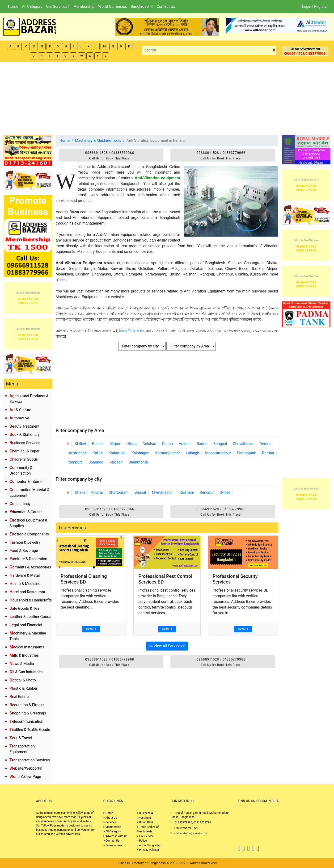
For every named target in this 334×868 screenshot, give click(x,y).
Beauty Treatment (24, 426)
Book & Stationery (25, 435)
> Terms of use (113, 845)
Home (13, 6)
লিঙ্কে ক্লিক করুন (132, 331)
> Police (142, 841)
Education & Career (26, 512)
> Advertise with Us (115, 836)
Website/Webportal (26, 768)
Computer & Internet (27, 482)
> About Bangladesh (150, 845)
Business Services (25, 443)
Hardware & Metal (25, 575)
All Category (32, 6)
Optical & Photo (23, 680)
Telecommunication (26, 721)
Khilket (80, 444)
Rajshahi (187, 492)
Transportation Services (30, 760)
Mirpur (115, 444)
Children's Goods (24, 459)
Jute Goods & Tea (24, 608)
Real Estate (19, 697)
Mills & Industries (24, 655)
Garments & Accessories (30, 567)
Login (307, 6)
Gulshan (149, 444)
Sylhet (225, 492)
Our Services (58, 6)
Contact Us (166, 6)
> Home (108, 813)
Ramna (268, 453)
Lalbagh (192, 453)
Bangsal (220, 444)
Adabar (185, 444)
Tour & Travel (21, 738)
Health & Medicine (25, 584)
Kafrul (97, 453)
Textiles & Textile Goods (30, 730)
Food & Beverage (24, 551)
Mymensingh (163, 492)
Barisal (140, 492)
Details (91, 629)
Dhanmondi (138, 462)
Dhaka (80, 492)
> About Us (110, 818)
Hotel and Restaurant (27, 592)
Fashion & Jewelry (25, 542)
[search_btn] (274, 50)
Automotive (19, 418)
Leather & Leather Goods (30, 617)
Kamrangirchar (167, 453)
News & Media (22, 664)
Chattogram (119, 492)
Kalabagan (140, 453)
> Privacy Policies (148, 850)
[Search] (207, 50)
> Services (110, 822)
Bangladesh (142, 6)
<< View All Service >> (167, 646)
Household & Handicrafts (31, 600)
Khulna (97, 492)
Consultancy (20, 504)
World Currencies (113, 6)
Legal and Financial (26, 625)
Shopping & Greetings (28, 713)
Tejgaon (116, 462)
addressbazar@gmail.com (190, 833)
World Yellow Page (25, 777)
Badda (202, 444)
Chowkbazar (243, 444)
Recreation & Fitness (27, 705)
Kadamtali (117, 453)
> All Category (112, 831)
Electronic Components (29, 534)
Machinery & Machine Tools (98, 140)
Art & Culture (20, 410)
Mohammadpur (218, 453)
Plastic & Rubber (23, 688)
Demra (265, 444)
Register (321, 6)
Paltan (167, 444)
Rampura (75, 462)
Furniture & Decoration (28, 559)
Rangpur (207, 492)
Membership (84, 6)
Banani (98, 444)
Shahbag (96, 462)
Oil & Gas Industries (26, 672)
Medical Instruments (27, 647)
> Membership (112, 827)
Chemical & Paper (24, 451)
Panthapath (247, 453)
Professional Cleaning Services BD (84, 579)
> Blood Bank (145, 822)
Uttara (131, 444)
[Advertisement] (167, 97)
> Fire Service (145, 836)
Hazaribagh (77, 453)
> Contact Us (111, 841)
